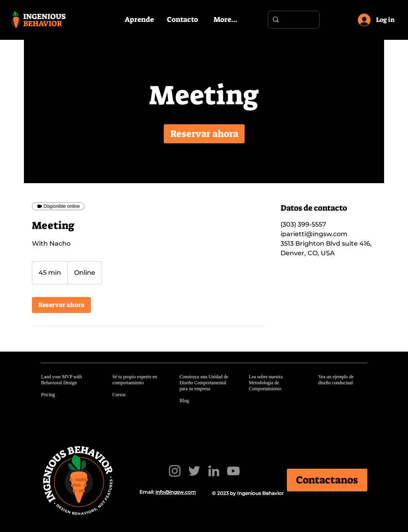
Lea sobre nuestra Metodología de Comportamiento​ (266, 383)
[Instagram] (175, 471)
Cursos (119, 395)
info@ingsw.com (176, 492)
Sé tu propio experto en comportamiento (135, 380)
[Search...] (293, 20)
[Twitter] (194, 471)
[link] (204, 134)
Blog (184, 401)
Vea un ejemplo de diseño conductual (336, 380)
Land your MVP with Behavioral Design (62, 380)
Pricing (48, 395)
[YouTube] (233, 471)
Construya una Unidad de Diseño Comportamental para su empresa (204, 383)
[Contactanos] (328, 480)
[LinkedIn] (214, 471)
